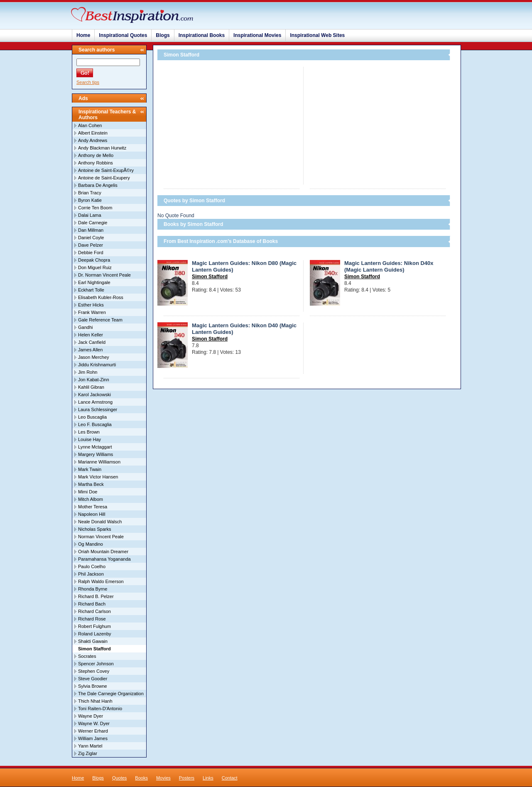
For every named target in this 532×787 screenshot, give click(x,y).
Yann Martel (90, 746)
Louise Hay (89, 439)
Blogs (163, 35)
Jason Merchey (94, 357)
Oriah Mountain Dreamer (103, 552)
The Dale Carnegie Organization (111, 694)
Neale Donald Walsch (100, 522)
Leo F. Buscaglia (95, 424)
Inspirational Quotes (123, 35)
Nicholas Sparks (94, 529)
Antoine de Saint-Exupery (104, 178)
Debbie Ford (91, 253)
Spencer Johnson (96, 664)
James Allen (90, 350)
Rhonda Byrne (93, 589)
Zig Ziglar (88, 753)
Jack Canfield (92, 342)
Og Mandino (91, 544)
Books (141, 778)
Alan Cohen (90, 125)
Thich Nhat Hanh (95, 701)
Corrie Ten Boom (95, 208)
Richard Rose (92, 619)
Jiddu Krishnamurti (97, 365)
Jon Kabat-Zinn (94, 380)
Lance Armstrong (95, 402)
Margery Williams (96, 454)
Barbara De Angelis (98, 185)
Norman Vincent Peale (101, 537)
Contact (230, 778)
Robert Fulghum (94, 626)
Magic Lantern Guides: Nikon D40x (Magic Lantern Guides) (389, 266)
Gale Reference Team (100, 320)
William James (93, 738)
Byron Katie (90, 200)
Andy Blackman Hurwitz (102, 148)
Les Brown (89, 432)
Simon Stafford (210, 277)
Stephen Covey (94, 671)
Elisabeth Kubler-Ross (101, 297)
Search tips (88, 82)
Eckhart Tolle (91, 290)
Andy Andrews (93, 140)
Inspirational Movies (257, 35)
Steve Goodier (93, 679)
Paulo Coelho (92, 566)
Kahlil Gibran (91, 387)
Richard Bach (92, 604)
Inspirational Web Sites (317, 35)
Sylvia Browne (93, 686)
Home (83, 35)
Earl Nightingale (94, 282)
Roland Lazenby (95, 634)
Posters (187, 778)
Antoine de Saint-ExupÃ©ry (106, 170)
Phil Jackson (91, 574)
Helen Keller (91, 335)
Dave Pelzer (91, 245)
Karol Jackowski (94, 395)
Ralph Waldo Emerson (101, 581)
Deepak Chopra (94, 260)
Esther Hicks (91, 305)
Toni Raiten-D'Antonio (100, 709)
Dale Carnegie (93, 223)
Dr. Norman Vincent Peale (104, 275)
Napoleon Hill (92, 514)
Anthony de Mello (96, 155)
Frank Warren (92, 312)
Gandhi (85, 327)
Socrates (87, 656)
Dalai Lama (90, 215)
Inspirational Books (202, 35)
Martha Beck (91, 484)
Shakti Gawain (93, 641)
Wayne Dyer (91, 716)
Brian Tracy (90, 193)
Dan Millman (91, 230)
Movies (163, 778)
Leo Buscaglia (92, 417)
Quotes (119, 778)
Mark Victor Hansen (98, 477)
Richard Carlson (94, 611)
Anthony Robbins (96, 163)
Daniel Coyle (91, 238)
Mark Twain (90, 469)
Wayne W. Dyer (94, 723)
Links (208, 778)
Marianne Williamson (99, 462)
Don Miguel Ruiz (95, 267)
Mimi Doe (88, 492)
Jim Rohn (88, 372)
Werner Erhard (93, 731)
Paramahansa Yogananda (104, 559)
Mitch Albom (91, 499)
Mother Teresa (93, 507)
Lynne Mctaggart (95, 447)
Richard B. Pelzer (96, 596)
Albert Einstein (93, 133)
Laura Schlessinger (98, 409)
